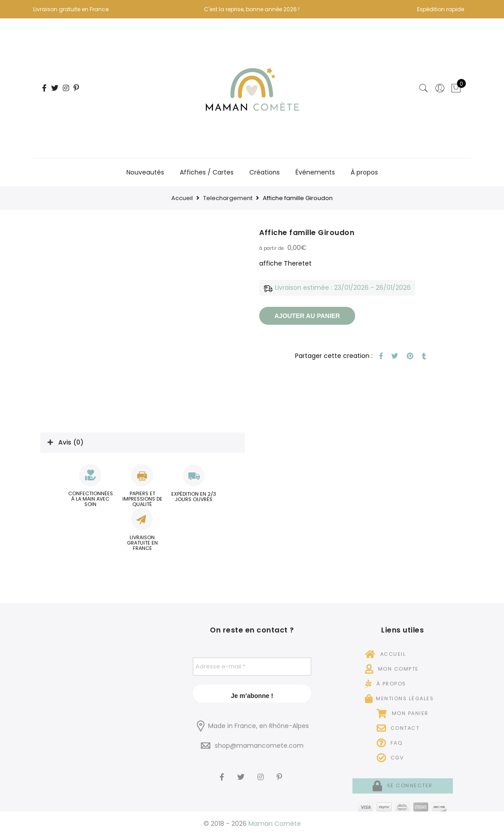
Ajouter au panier (307, 316)
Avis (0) (71, 442)
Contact (398, 728)
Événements (315, 172)
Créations (265, 172)
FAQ (390, 743)
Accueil (182, 198)
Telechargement (228, 198)
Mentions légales (400, 698)
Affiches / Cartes (207, 172)
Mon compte (392, 669)
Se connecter (403, 785)
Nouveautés (145, 172)
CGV (390, 758)
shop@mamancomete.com (259, 746)
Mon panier (403, 713)
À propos (364, 172)
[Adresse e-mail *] (252, 667)
